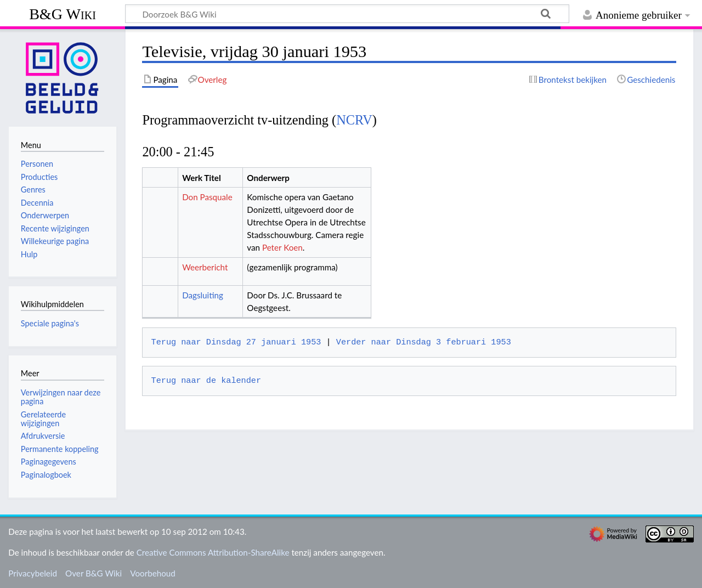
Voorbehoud (152, 573)
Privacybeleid (33, 573)
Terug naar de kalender (206, 381)
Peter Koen (282, 247)
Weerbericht (205, 267)
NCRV (354, 120)
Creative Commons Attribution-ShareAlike (213, 552)
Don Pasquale (207, 197)
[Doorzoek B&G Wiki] (347, 14)
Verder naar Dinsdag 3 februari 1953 (424, 342)
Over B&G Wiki (94, 573)
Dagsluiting (203, 295)
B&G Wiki (63, 14)
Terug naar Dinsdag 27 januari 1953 (236, 342)
